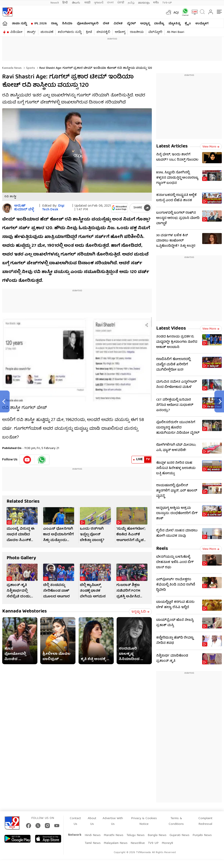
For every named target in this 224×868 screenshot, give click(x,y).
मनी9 (156, 3)
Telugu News (136, 835)
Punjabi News (202, 835)
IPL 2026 (40, 24)
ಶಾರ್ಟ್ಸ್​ (31, 32)
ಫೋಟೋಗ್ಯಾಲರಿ (88, 24)
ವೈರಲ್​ (131, 24)
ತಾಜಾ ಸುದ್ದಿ (19, 24)
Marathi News (114, 835)
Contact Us (75, 821)
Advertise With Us (113, 821)
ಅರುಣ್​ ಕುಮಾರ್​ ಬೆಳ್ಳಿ (24, 208)
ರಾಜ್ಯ (54, 24)
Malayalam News (116, 843)
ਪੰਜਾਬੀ (121, 3)
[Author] (7, 208)
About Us (92, 821)
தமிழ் (131, 3)
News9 (55, 3)
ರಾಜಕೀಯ (137, 32)
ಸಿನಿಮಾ (67, 24)
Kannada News (12, 68)
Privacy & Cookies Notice (144, 821)
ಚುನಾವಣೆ (47, 32)
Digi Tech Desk (53, 208)
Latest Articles (172, 146)
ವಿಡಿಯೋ (16, 32)
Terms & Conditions (176, 821)
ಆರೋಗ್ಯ (120, 32)
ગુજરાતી (99, 3)
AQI (176, 13)
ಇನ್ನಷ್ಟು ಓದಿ (140, 612)
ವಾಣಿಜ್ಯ (159, 24)
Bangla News (157, 835)
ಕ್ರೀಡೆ (89, 32)
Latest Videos (171, 329)
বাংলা (110, 3)
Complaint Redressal (205, 821)
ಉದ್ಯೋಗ (202, 24)
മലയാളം (144, 3)
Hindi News (93, 835)
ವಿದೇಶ (118, 24)
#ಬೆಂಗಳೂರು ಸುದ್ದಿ (70, 32)
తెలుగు (76, 3)
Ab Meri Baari (176, 32)
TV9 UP (153, 843)
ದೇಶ (106, 24)
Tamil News (93, 843)
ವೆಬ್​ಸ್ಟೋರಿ (155, 32)
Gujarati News (179, 835)
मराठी (87, 3)
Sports (30, 68)
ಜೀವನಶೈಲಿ (103, 32)
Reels (162, 549)
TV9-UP (167, 3)
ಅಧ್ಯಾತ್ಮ (145, 24)
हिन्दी (65, 3)
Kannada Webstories (24, 612)
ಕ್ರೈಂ (188, 24)
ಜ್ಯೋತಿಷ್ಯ (174, 24)
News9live (138, 843)
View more (211, 147)
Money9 (167, 843)
